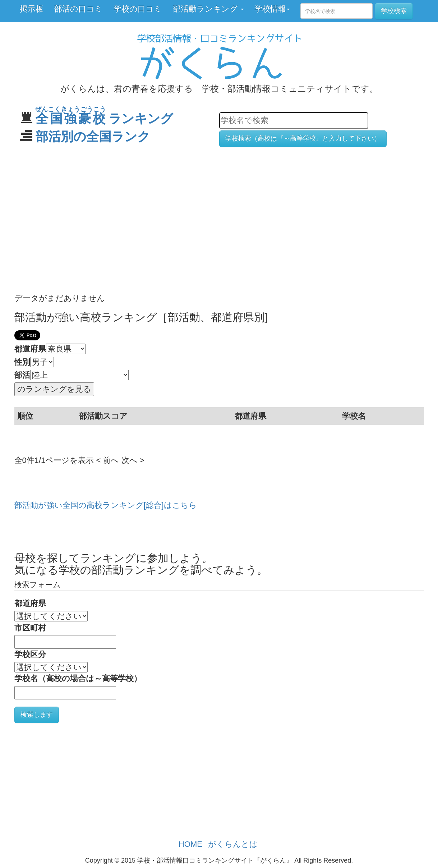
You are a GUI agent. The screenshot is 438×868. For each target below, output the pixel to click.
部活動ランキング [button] (208, 9)
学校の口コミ (138, 9)
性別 (22, 362)
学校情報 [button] (272, 9)
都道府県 (30, 349)
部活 (22, 375)
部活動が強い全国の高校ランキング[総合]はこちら (106, 505)
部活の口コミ (79, 9)
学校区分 (30, 654)
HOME (190, 844)
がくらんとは (233, 844)
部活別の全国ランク (93, 136)
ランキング (104, 118)
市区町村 (30, 628)
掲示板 (32, 9)
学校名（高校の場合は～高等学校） (78, 678)
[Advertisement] (219, 208)
